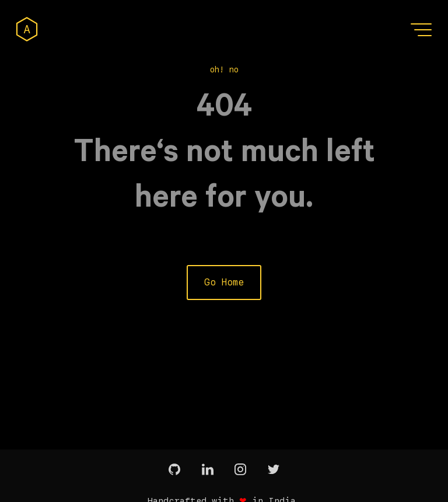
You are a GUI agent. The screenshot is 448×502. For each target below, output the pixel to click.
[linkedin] (208, 470)
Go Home (224, 282)
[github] (174, 470)
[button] (423, 29)
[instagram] (240, 470)
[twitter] (274, 470)
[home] (27, 29)
